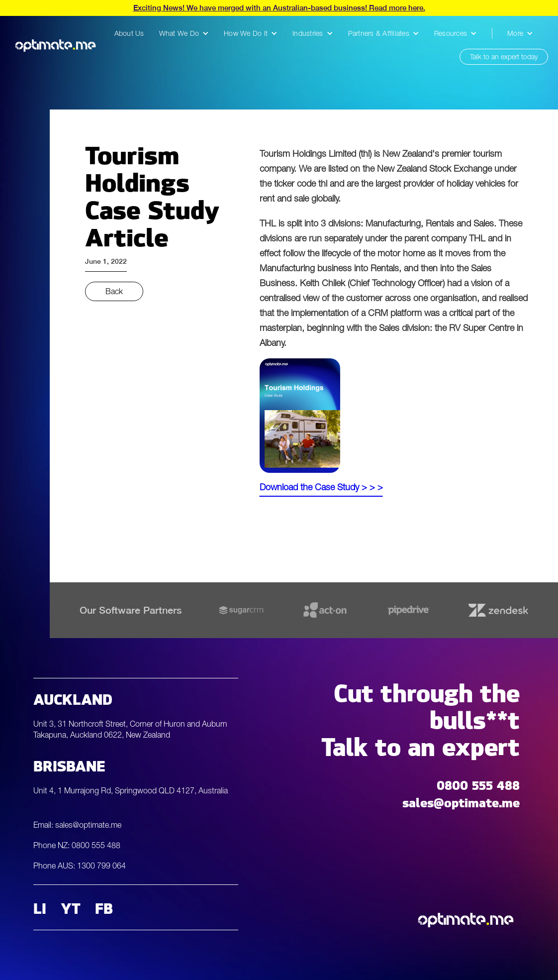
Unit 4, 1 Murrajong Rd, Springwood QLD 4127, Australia (131, 790)
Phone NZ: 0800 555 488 (77, 845)
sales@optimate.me (461, 801)
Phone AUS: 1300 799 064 (80, 866)
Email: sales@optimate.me (77, 825)
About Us (129, 33)
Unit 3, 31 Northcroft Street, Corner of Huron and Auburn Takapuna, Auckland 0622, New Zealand (130, 729)
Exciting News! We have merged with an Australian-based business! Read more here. (279, 8)
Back (114, 291)
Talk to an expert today (504, 56)
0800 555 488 (478, 783)
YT (71, 907)
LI (40, 907)
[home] (55, 45)
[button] (184, 33)
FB (104, 907)
